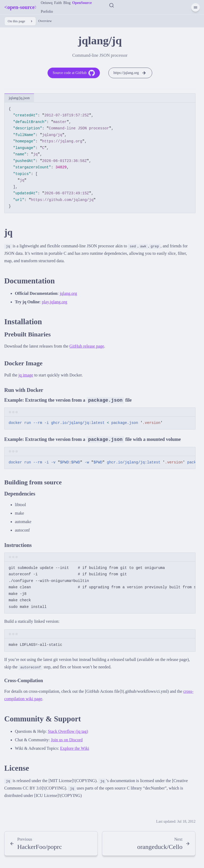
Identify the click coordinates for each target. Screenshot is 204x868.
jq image (26, 375)
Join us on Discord (67, 740)
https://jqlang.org (130, 73)
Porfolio (47, 12)
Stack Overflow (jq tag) (68, 731)
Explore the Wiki (75, 748)
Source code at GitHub (74, 73)
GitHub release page (87, 346)
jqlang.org (68, 293)
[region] (100, 463)
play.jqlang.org (55, 302)
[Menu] (195, 7)
